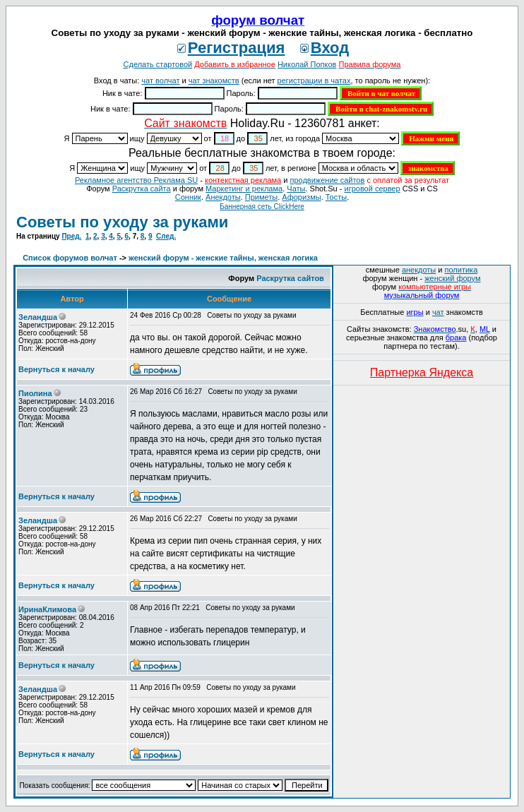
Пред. (71, 236)
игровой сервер (372, 189)
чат (438, 312)
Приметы (261, 197)
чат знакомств (214, 80)
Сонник (188, 197)
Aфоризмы (301, 197)
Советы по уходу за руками (122, 222)
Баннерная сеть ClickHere (262, 207)
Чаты (296, 189)
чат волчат (160, 80)
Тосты (336, 197)
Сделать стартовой (158, 64)
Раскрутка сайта (142, 189)
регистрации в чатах (314, 80)
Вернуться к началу (56, 369)
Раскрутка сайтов (290, 278)
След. (166, 236)
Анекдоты (223, 197)
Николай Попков (307, 64)
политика (462, 270)
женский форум (452, 278)
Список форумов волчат (70, 258)
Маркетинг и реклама (244, 189)
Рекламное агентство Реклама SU (136, 180)
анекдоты (419, 270)
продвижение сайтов (327, 180)
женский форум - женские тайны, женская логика (223, 258)
